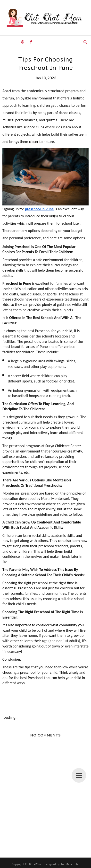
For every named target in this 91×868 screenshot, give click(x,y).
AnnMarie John (70, 864)
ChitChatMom (34, 864)
